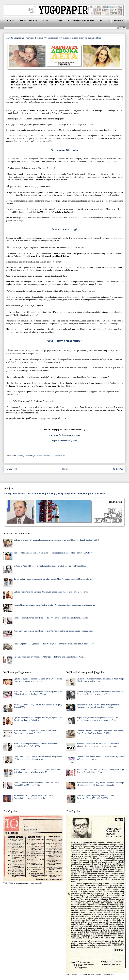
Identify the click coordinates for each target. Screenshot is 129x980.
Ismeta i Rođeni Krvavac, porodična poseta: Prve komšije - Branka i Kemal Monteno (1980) (51, 618)
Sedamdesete (57, 456)
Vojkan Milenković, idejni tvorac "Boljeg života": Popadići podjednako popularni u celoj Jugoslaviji (54, 605)
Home (65, 469)
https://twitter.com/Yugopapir (65, 441)
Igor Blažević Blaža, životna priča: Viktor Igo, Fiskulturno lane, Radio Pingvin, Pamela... (50, 657)
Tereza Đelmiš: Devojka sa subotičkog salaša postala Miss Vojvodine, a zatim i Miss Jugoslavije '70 (54, 579)
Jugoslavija (29, 456)
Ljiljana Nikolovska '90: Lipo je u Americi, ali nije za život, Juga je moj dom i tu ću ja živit (51, 592)
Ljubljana (38, 456)
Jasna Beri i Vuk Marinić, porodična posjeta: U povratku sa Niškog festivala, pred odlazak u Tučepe (54, 631)
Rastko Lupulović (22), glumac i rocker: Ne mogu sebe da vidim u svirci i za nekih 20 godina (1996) (55, 644)
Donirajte (59, 20)
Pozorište (47, 456)
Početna (10, 20)
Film (14, 456)
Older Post (118, 469)
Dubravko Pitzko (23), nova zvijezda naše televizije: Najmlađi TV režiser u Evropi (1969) (50, 566)
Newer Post (11, 469)
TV (64, 456)
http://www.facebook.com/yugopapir (65, 435)
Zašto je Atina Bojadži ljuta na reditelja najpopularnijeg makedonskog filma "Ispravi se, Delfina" (53, 553)
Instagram (118, 20)
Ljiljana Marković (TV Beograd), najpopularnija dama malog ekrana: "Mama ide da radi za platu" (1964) (56, 540)
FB (101, 20)
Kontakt (46, 20)
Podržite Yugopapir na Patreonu (81, 20)
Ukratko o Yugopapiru (28, 20)
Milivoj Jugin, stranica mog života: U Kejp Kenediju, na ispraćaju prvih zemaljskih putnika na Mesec (55, 493)
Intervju (20, 456)
